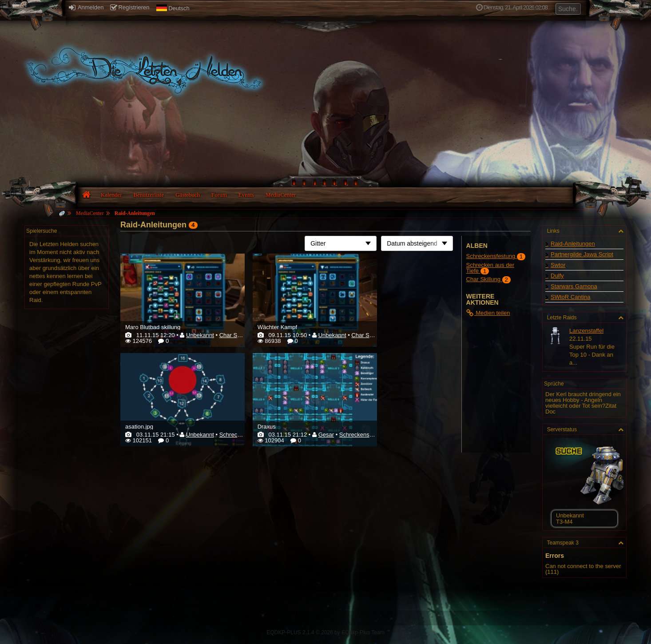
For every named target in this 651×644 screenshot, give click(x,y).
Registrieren (130, 7)
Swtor (558, 265)
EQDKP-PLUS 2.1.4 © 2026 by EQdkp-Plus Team (325, 632)
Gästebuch (188, 195)
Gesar (326, 435)
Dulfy (557, 276)
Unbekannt (200, 335)
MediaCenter (281, 195)
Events (246, 195)
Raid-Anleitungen (135, 213)
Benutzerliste (149, 195)
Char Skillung (236, 335)
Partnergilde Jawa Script (582, 254)
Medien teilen (488, 313)
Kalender (111, 195)
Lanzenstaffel (586, 331)
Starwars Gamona (574, 286)
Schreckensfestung (364, 435)
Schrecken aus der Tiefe (490, 268)
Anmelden (86, 7)
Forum (219, 195)
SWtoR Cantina (571, 297)
